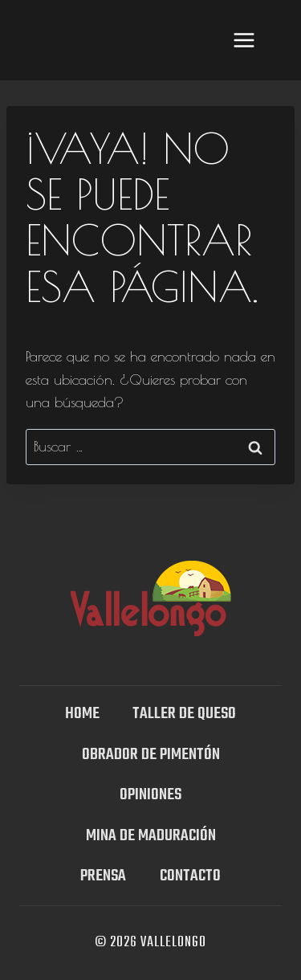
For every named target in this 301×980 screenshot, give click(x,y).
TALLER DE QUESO (184, 714)
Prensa (103, 876)
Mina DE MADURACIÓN (151, 836)
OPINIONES (150, 795)
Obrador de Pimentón (151, 755)
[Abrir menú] (244, 40)
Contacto (190, 876)
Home (82, 714)
